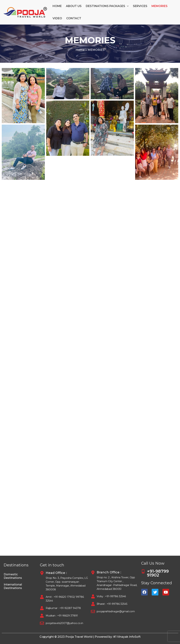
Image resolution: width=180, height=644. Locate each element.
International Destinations (13, 586)
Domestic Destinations (13, 576)
